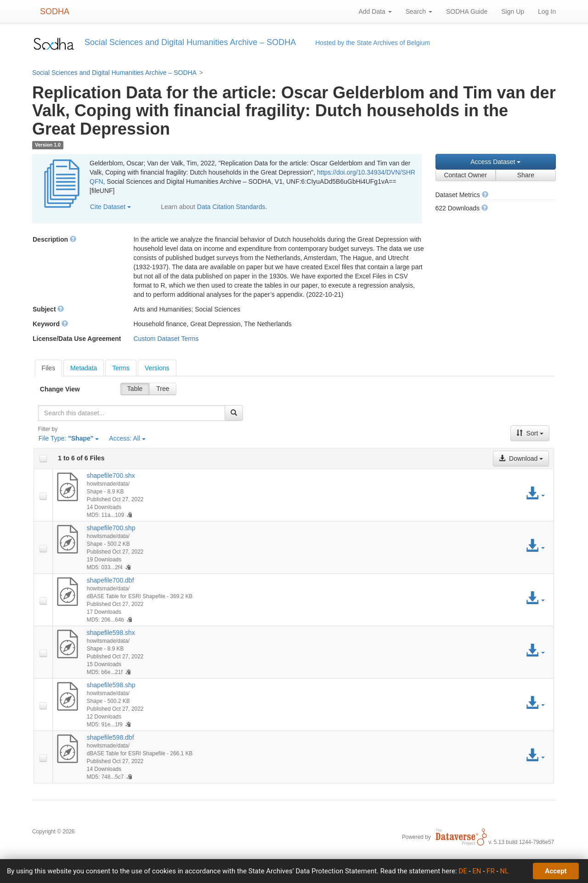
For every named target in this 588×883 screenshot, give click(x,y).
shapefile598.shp (111, 685)
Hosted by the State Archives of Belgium (373, 43)
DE (463, 871)
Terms (121, 368)
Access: (127, 438)
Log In (547, 11)
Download (521, 458)
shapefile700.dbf (110, 580)
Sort (530, 433)
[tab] (49, 368)
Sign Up (513, 11)
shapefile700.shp (111, 528)
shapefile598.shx (111, 633)
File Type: (69, 438)
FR (491, 871)
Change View (60, 389)
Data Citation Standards (231, 207)
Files (49, 368)
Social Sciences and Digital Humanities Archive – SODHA (114, 73)
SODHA (55, 11)
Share (526, 175)
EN (477, 871)
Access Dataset (495, 162)
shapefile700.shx (111, 475)
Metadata (84, 368)
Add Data (375, 11)
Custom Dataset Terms (166, 339)
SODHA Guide (467, 11)
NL (504, 871)
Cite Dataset (110, 207)
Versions (157, 368)
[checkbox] (43, 458)
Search (419, 11)
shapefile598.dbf (110, 737)
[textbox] (132, 413)
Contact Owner (465, 175)
